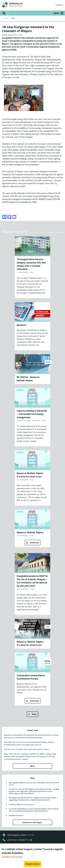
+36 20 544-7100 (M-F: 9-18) (20, 840)
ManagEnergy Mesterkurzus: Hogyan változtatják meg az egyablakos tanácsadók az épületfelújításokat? (33, 799)
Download (34, 543)
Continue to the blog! (32, 822)
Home (6, 18)
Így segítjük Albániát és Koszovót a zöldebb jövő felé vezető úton (34, 784)
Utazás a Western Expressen (22, 804)
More (34, 714)
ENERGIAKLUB (12, 5)
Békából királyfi (16, 815)
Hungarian (59, 5)
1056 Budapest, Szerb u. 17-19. (21, 835)
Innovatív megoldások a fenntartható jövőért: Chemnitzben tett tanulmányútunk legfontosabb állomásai (34, 810)
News (13, 18)
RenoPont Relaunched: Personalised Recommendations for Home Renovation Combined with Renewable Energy (31, 736)
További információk (12, 858)
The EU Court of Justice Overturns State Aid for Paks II (27, 749)
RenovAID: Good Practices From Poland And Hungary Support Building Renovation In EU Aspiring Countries (29, 743)
